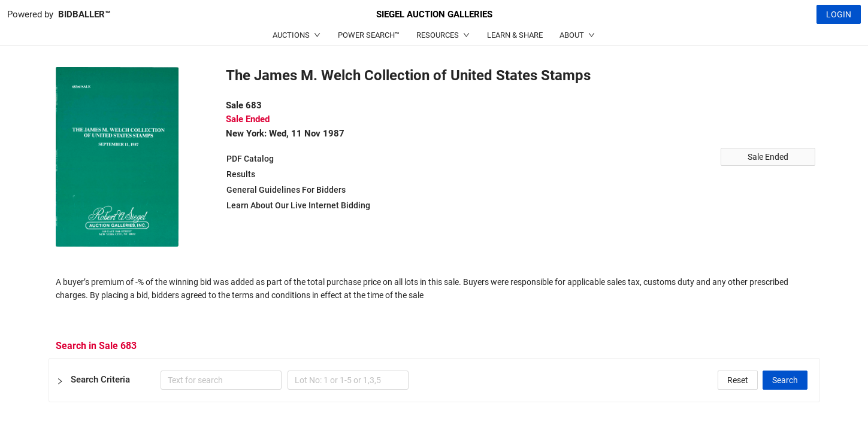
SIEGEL (434, 14)
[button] (434, 380)
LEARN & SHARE (515, 35)
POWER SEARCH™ (369, 35)
